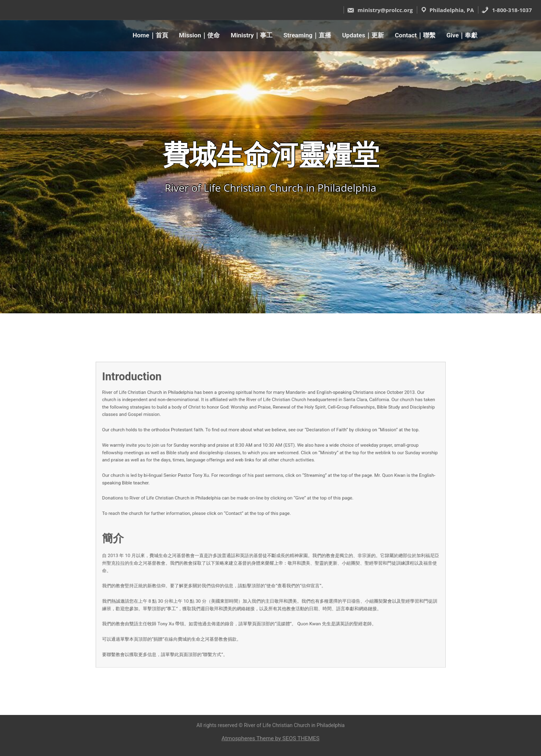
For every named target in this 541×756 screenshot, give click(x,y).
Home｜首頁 (150, 35)
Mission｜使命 (199, 35)
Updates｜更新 (363, 35)
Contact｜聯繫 (415, 35)
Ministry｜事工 (252, 35)
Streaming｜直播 (307, 35)
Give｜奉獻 (462, 35)
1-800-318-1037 (507, 10)
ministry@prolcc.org (380, 10)
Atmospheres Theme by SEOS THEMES (270, 738)
